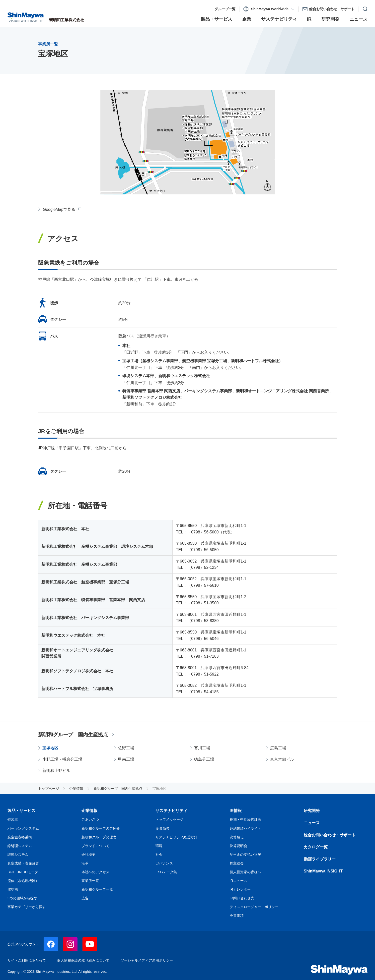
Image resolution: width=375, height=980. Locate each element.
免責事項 (237, 916)
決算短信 (237, 837)
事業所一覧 (90, 881)
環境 (159, 846)
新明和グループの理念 (99, 837)
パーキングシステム (23, 828)
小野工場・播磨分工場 (62, 759)
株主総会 (237, 863)
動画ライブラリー (320, 859)
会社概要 (88, 855)
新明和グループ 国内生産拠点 (73, 735)
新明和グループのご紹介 (101, 828)
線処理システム (20, 846)
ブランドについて (95, 846)
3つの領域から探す (22, 898)
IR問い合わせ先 (242, 898)
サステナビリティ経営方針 (176, 837)
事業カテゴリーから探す (27, 907)
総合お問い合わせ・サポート (330, 835)
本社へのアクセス (95, 872)
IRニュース (238, 881)
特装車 (13, 819)
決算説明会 (238, 846)
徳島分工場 (204, 759)
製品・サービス (21, 811)
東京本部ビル (282, 759)
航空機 (13, 889)
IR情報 (236, 811)
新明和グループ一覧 (97, 889)
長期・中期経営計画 (245, 819)
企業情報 (89, 811)
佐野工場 (126, 748)
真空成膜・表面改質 (23, 863)
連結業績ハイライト (245, 828)
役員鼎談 (162, 828)
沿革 (85, 863)
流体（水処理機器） (23, 881)
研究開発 (312, 811)
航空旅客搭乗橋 (20, 837)
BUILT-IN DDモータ (23, 872)
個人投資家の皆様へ (245, 872)
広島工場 (278, 748)
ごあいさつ (90, 819)
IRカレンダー (240, 889)
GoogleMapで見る (59, 209)
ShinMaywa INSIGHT (323, 871)
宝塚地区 (50, 748)
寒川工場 (202, 748)
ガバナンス (164, 863)
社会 (159, 855)
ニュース (312, 823)
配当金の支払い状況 (245, 855)
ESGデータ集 (166, 872)
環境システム (18, 855)
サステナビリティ (171, 811)
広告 (85, 898)
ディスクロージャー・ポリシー (254, 907)
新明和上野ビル (56, 771)
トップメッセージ (169, 819)
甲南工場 (126, 759)
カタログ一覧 (316, 847)
